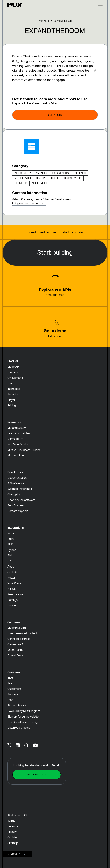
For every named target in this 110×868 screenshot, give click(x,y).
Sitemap (13, 843)
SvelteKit (13, 572)
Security (13, 826)
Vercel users (15, 650)
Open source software (21, 500)
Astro (11, 567)
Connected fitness (19, 639)
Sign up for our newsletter (23, 716)
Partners (44, 21)
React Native (15, 594)
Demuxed (15, 439)
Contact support (18, 511)
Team (11, 683)
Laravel (12, 605)
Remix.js (12, 600)
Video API (14, 367)
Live (10, 383)
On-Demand (15, 378)
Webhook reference (20, 489)
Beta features (16, 505)
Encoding (13, 394)
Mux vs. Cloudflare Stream (24, 450)
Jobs (10, 700)
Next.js (12, 589)
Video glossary (17, 428)
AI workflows (15, 655)
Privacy (12, 832)
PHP (10, 544)
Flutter (11, 578)
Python (12, 550)
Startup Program (18, 705)
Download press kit (19, 728)
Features (13, 372)
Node (11, 533)
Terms (11, 821)
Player (11, 400)
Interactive (14, 389)
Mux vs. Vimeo (16, 455)
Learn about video (19, 433)
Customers (14, 689)
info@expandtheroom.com (29, 203)
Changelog (14, 494)
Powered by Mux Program (24, 711)
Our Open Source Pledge (25, 722)
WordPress (14, 583)
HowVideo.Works (20, 444)
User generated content (22, 633)
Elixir (10, 555)
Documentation (17, 478)
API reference (16, 483)
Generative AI (16, 644)
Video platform (17, 628)
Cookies (13, 837)
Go (9, 561)
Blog (10, 678)
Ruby (11, 539)
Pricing (12, 405)
